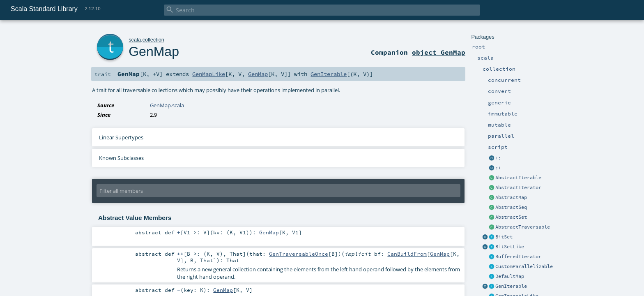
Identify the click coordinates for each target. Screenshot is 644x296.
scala (135, 40)
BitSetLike (510, 247)
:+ (498, 168)
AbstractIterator (518, 187)
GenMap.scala (167, 105)
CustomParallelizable (524, 266)
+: (498, 158)
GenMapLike (209, 74)
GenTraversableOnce (299, 254)
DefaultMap (510, 276)
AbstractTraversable (523, 227)
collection (153, 40)
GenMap (154, 51)
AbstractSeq (511, 207)
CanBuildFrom (407, 254)
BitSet (504, 237)
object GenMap (439, 52)
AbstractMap (511, 197)
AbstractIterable (518, 178)
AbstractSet (511, 217)
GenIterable (511, 286)
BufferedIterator (518, 257)
